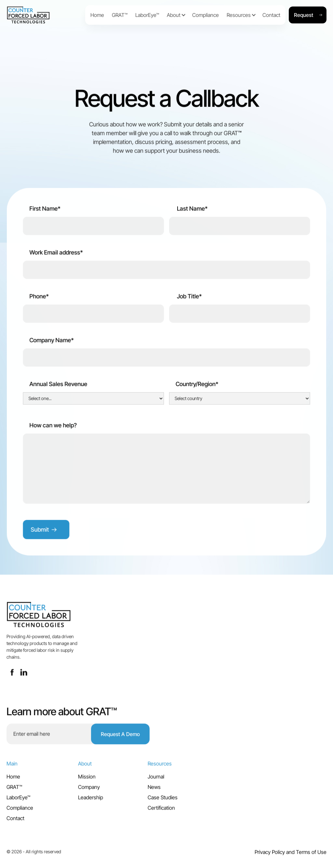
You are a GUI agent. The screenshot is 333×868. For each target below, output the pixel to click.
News (154, 790)
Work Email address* (56, 253)
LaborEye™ (18, 800)
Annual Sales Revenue (58, 385)
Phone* (39, 297)
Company (89, 790)
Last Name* (192, 210)
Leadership (91, 800)
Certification (161, 810)
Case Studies (163, 800)
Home (13, 779)
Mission (87, 779)
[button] (174, 15)
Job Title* (189, 297)
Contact (15, 821)
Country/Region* (197, 385)
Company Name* (52, 341)
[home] (44, 15)
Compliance (20, 810)
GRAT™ (14, 790)
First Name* (45, 210)
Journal (156, 779)
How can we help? (53, 426)
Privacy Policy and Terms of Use (291, 855)
